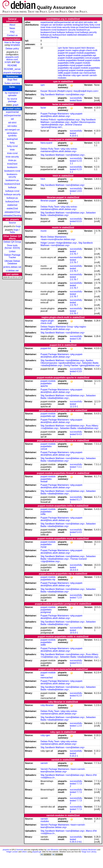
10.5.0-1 (74, 633)
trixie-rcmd (12, 153)
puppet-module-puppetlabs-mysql (74, 64)
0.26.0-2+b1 (76, 842)
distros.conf (12, 60)
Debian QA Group (12, 242)
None (79, 100)
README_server (12, 69)
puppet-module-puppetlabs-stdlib (48, 642)
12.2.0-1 (74, 407)
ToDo (12, 232)
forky (12, 143)
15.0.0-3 (74, 570)
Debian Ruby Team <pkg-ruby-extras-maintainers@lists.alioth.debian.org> (59, 150)
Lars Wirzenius (53, 850)
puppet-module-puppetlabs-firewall (79, 59)
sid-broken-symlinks (12, 134)
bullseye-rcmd (12, 191)
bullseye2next (12, 202)
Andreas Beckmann (89, 850)
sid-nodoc (12, 126)
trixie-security (12, 157)
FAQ (12, 32)
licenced (20, 850)
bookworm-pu (12, 180)
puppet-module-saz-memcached (80, 73)
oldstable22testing (12, 216)
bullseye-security (12, 194)
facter (65, 48)
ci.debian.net (12, 271)
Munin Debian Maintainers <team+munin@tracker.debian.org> (58, 238)
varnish (85, 75)
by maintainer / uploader (12, 94)
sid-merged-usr (12, 130)
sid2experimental (12, 115)
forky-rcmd (12, 146)
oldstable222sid (12, 212)
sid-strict (12, 123)
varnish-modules (45, 820)
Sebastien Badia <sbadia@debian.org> (68, 214)
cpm (60, 48)
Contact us (12, 35)
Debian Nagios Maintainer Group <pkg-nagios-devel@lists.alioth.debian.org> (63, 328)
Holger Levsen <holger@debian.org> (59, 243)
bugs (18, 226)
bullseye (12, 187)
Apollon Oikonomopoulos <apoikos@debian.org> (67, 362)
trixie (12, 150)
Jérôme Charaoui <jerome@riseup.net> (61, 126)
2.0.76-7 (74, 254)
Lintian (12, 251)
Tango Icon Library (89, 852)
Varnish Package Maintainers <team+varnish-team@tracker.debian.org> (63, 770)
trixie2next (12, 164)
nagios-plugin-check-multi (85, 50)
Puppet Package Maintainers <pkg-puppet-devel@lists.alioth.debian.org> (62, 115)
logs (18, 62)
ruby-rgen (76, 75)
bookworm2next (12, 184)
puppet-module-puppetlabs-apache (48, 383)
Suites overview (12, 83)
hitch (84, 48)
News (12, 28)
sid (12, 119)
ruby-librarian (64, 75)
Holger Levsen (12, 852)
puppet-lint (63, 53)
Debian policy (12, 49)
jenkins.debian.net (12, 267)
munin (68, 50)
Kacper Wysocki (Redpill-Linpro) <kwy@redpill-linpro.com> (70, 91)
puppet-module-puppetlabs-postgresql (48, 610)
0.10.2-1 (74, 756)
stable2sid (12, 205)
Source (12, 223)
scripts (8, 62)
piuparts (6, 850)
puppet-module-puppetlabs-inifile (48, 512)
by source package (12, 100)
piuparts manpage (12, 73)
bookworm (12, 167)
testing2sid (12, 139)
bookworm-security (12, 176)
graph (16, 105)
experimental (12, 112)
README (12, 65)
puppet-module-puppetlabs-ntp (48, 578)
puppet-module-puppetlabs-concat (75, 58)
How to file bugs (12, 42)
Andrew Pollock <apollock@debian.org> (60, 120)
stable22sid (12, 89)
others (24, 852)
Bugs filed (12, 80)
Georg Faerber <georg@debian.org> (82, 365)
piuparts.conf (12, 57)
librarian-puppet (48, 201)
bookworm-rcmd (12, 171)
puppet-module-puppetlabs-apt (81, 55)
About (12, 25)
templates (15, 45)
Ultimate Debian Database (12, 262)
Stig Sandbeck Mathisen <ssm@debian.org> (63, 94)
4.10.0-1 (74, 136)
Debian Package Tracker (12, 256)
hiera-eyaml (75, 48)
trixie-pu (12, 160)
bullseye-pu (12, 198)
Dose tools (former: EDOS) (12, 247)
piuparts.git (37, 852)
